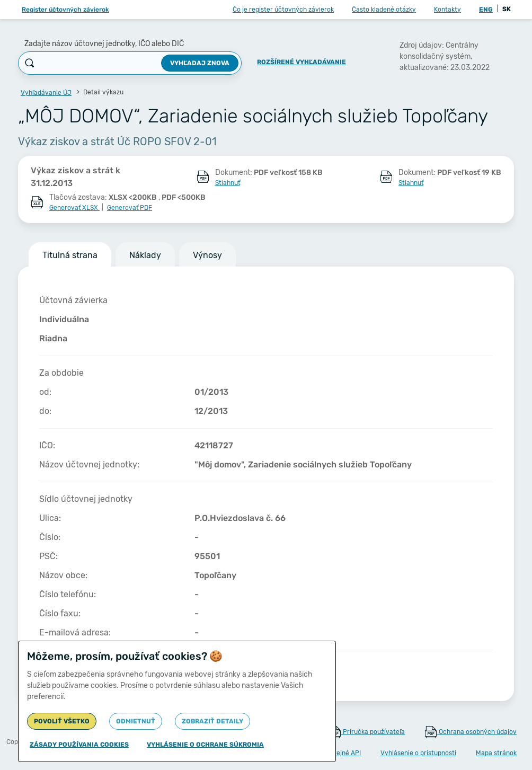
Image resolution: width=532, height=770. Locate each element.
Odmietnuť (136, 721)
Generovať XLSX (74, 208)
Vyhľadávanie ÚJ (46, 93)
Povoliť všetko (62, 721)
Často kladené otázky (384, 10)
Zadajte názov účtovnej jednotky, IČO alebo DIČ (104, 44)
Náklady (145, 255)
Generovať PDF (130, 208)
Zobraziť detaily (212, 721)
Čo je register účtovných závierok (283, 10)
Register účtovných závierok (65, 10)
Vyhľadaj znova (200, 63)
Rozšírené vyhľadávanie (302, 62)
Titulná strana (70, 255)
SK (507, 9)
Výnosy (207, 255)
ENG (486, 10)
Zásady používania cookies (79, 745)
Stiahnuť (228, 183)
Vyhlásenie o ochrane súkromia (205, 745)
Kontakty (447, 10)
